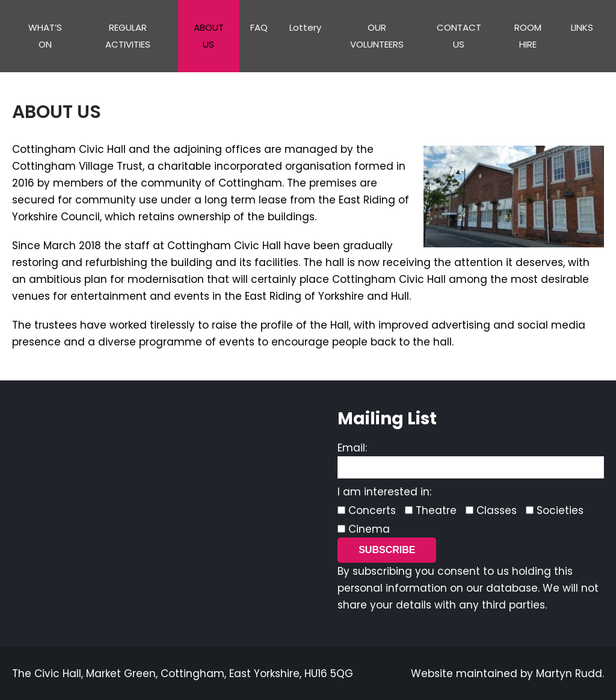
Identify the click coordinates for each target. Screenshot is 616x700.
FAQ (259, 27)
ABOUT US (209, 36)
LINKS (582, 27)
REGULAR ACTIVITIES (128, 36)
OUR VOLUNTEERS (377, 36)
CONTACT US (459, 36)
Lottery (305, 27)
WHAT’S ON (45, 36)
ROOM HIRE (528, 36)
